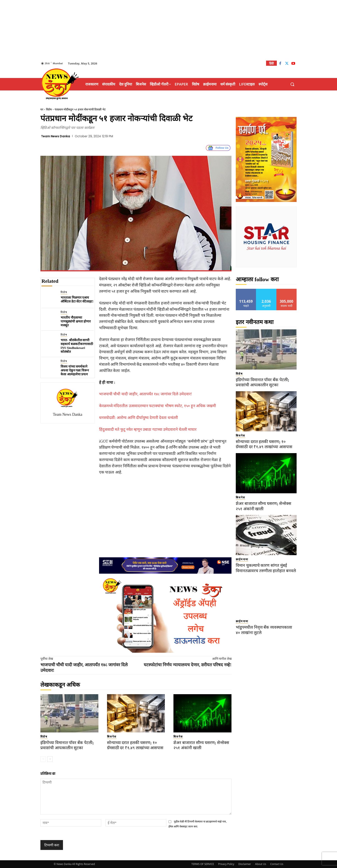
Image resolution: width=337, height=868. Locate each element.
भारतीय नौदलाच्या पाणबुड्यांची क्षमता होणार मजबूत (76, 321)
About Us (261, 864)
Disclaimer (245, 864)
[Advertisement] (168, 30)
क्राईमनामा (242, 559)
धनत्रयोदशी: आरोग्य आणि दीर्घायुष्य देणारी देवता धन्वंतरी (139, 418)
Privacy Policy (226, 864)
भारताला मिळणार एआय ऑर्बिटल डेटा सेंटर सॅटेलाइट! (77, 300)
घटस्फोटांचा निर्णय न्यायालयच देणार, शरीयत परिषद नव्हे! (188, 665)
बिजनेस (112, 737)
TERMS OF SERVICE (203, 864)
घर (42, 109)
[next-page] (50, 759)
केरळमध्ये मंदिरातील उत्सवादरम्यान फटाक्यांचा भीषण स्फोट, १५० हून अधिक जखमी (158, 406)
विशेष (49, 109)
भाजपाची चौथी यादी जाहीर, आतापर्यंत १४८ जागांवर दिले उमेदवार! (146, 394)
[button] (292, 84)
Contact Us (277, 864)
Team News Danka (56, 136)
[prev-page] (43, 759)
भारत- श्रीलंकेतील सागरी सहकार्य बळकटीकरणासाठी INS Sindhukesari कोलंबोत (77, 346)
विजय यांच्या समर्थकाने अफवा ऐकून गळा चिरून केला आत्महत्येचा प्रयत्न (75, 370)
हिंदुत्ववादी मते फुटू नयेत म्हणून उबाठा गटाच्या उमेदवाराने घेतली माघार (148, 429)
